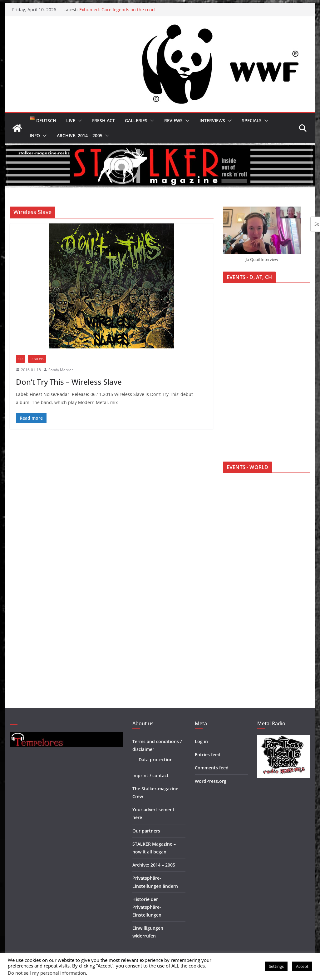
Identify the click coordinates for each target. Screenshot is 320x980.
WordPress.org (211, 781)
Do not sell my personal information (47, 973)
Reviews (173, 120)
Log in (201, 741)
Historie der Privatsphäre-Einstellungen (147, 907)
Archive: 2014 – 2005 (80, 135)
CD (20, 359)
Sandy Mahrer (61, 370)
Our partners (146, 831)
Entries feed (208, 755)
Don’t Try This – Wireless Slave (69, 382)
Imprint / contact (150, 775)
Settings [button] (276, 966)
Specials (252, 120)
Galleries (136, 120)
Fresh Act (103, 120)
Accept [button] (302, 966)
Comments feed (212, 768)
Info (35, 135)
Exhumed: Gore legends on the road (117, 10)
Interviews (212, 120)
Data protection (156, 760)
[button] (79, 121)
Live (71, 120)
